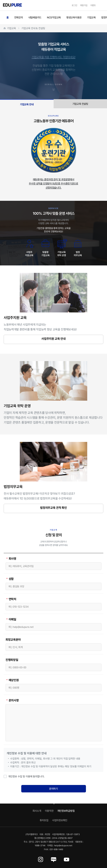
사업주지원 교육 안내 (53, 339)
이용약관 (49, 811)
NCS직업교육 (54, 17)
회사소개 (37, 811)
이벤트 (93, 5)
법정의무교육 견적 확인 (53, 508)
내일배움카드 (35, 17)
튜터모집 (44, 820)
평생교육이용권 (74, 17)
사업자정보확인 (60, 820)
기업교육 (91, 17)
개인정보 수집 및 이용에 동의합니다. (24, 776)
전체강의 (19, 17)
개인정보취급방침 (66, 811)
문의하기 (53, 789)
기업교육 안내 (27, 104)
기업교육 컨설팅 (80, 104)
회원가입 (84, 5)
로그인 (74, 5)
